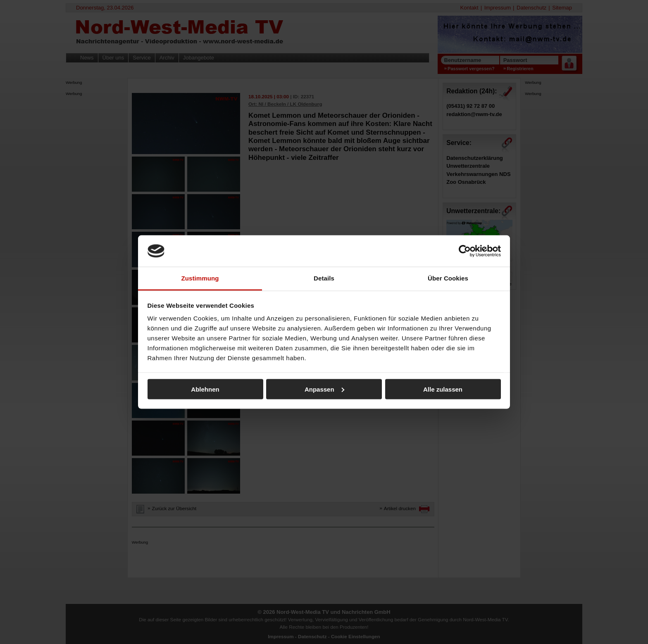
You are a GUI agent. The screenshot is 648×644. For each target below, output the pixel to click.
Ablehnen (205, 389)
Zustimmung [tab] (200, 278)
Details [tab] (324, 278)
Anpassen (324, 389)
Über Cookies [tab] (448, 278)
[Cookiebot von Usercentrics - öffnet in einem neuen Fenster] (465, 251)
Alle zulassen (443, 389)
